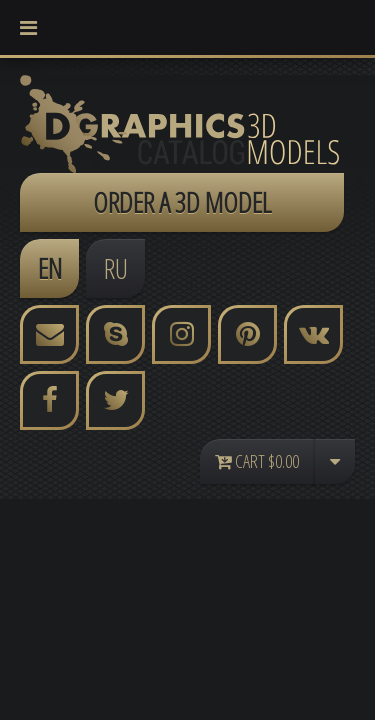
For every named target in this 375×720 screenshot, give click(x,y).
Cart (257, 461)
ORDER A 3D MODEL (182, 202)
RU (116, 268)
